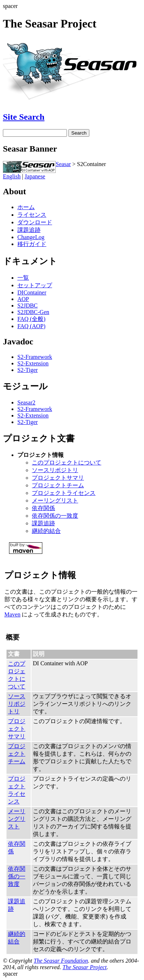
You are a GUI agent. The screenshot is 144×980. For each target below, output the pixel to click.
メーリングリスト (55, 500)
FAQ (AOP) (31, 326)
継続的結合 (46, 531)
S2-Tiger (27, 370)
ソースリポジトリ (55, 470)
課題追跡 (29, 230)
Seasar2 (26, 402)
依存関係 (43, 508)
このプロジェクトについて (67, 463)
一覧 (23, 278)
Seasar (63, 164)
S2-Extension (33, 363)
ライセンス (32, 215)
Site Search (24, 117)
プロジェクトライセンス (64, 493)
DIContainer (32, 292)
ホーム (26, 207)
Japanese (35, 176)
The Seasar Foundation (61, 961)
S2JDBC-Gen (33, 312)
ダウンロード (35, 222)
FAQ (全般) (31, 319)
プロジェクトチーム (58, 485)
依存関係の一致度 (55, 516)
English (12, 176)
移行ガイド (32, 244)
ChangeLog (31, 237)
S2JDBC (27, 306)
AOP (23, 299)
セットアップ (35, 285)
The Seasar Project (85, 967)
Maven (12, 614)
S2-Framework (35, 357)
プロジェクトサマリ (58, 478)
